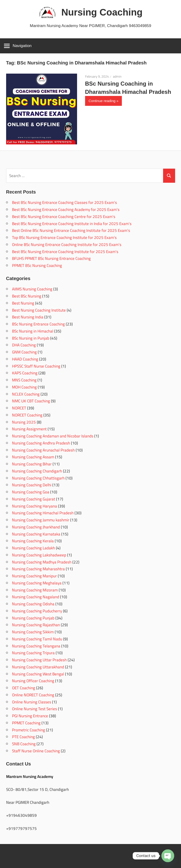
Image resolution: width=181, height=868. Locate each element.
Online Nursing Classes (32, 702)
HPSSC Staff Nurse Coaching (36, 366)
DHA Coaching (24, 345)
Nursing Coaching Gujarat (34, 499)
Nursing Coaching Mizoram (35, 590)
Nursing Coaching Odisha (33, 604)
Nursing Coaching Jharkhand (36, 527)
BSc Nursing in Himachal (33, 331)
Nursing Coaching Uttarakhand (38, 667)
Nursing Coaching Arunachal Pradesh (43, 450)
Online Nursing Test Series (35, 709)
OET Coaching (24, 688)
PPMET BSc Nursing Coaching (37, 266)
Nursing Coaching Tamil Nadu (37, 639)
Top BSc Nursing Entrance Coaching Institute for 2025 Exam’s (64, 238)
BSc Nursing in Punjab (31, 338)
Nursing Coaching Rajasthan (36, 625)
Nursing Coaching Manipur (34, 576)
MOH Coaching (24, 387)
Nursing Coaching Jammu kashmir (41, 520)
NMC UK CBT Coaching (31, 401)
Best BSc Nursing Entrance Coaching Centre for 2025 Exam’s (64, 217)
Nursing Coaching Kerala (33, 541)
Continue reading (102, 101)
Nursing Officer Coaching (33, 681)
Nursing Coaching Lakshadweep (39, 555)
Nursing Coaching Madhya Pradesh (42, 562)
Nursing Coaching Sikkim (33, 632)
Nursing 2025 (24, 422)
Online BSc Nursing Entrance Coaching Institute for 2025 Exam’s (67, 245)
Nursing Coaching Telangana (36, 646)
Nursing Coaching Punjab (33, 618)
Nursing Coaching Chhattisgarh (38, 478)
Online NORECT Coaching (33, 695)
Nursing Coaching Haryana (35, 506)
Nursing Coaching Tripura (33, 653)
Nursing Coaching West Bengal (38, 674)
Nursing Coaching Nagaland (36, 597)
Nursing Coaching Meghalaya (37, 583)
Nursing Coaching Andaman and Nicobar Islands (53, 436)
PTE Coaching (23, 737)
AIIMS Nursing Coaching (32, 289)
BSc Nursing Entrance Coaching (38, 324)
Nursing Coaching (102, 12)
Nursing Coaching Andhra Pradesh (41, 443)
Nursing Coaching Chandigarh (37, 471)
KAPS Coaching (25, 373)
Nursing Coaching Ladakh (33, 548)
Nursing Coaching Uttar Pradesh (39, 660)
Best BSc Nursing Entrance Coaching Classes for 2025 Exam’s (64, 202)
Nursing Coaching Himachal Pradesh (43, 513)
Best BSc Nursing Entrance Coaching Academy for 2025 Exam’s (66, 210)
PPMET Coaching (26, 723)
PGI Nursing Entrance (30, 716)
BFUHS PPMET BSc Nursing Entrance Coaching (51, 258)
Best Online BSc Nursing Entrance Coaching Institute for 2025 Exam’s (71, 230)
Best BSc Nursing (27, 296)
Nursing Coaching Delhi (32, 485)
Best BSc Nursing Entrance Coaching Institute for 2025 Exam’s (65, 252)
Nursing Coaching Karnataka (36, 534)
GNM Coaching (24, 352)
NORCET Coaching (27, 415)
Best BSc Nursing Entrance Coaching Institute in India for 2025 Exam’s (72, 224)
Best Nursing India (28, 317)
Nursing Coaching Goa (31, 492)
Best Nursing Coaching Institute (39, 310)
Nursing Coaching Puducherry (37, 611)
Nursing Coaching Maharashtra (38, 569)
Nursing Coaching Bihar (32, 464)
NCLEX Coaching (26, 394)
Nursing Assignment (29, 429)
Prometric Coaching (29, 730)
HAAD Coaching (25, 359)
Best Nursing (23, 303)
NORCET (19, 408)
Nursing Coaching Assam (33, 457)
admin (117, 76)
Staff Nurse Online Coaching (36, 751)
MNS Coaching (24, 380)
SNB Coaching (24, 744)
